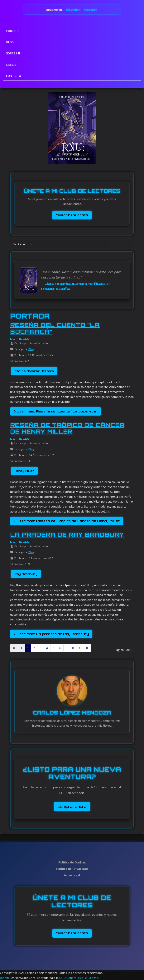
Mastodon (74, 10)
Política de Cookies (72, 862)
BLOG (10, 42)
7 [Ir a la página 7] (67, 648)
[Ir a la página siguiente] (80, 648)
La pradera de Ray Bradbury (67, 535)
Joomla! (5, 978)
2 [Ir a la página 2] (34, 648)
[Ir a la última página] (87, 648)
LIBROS (11, 64)
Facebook (91, 10)
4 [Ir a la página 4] (47, 648)
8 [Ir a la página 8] (73, 648)
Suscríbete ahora (72, 215)
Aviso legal (72, 875)
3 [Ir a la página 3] (41, 648)
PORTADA (13, 31)
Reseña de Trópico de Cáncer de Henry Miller (67, 428)
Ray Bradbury (26, 574)
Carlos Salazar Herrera (34, 371)
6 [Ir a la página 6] (60, 648)
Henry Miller (24, 471)
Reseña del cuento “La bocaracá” (55, 328)
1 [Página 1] (28, 648)
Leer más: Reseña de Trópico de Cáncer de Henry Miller (67, 521)
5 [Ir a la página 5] (54, 648)
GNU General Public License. (79, 978)
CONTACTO (14, 76)
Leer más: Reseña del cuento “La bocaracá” (55, 411)
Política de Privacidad (72, 869)
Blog (31, 349)
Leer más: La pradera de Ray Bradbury (51, 634)
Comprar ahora (72, 807)
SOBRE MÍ (13, 53)
